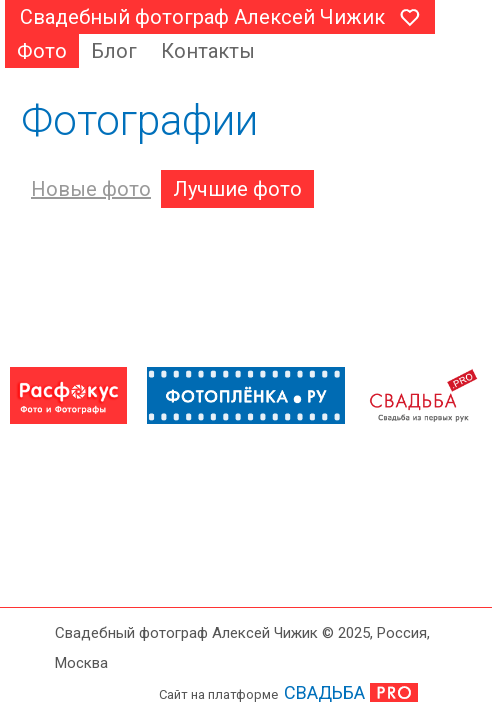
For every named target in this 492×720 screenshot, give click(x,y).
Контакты (208, 51)
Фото (42, 51)
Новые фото (91, 189)
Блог (114, 51)
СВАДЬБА (324, 692)
